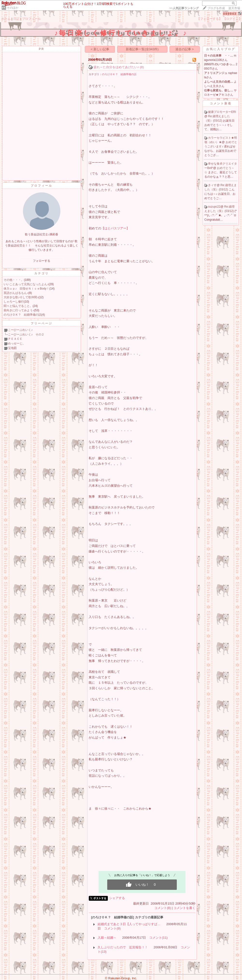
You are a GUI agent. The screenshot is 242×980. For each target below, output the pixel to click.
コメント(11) (158, 938)
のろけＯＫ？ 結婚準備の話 (22, 315)
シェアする (117, 898)
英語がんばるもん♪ (16, 293)
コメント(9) (112, 928)
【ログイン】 (232, 19)
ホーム (6, 19)
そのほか (13, 8)
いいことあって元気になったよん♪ (26, 284)
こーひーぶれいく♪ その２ (26, 334)
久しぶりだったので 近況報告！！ (123, 947)
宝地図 (12, 348)
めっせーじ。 (17, 343)
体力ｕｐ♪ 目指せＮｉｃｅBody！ (26, 289)
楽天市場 (234, 8)
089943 (230, 14)
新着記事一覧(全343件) (142, 49)
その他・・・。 (14, 280)
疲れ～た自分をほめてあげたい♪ (116, 67)
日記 (16, 19)
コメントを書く (184, 908)
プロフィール (31, 19)
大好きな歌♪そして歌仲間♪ (21, 297)
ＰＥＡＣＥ (15, 339)
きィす (212, 185)
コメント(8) (163, 908)
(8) (142, 67)
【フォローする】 (209, 19)
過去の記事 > (185, 49)
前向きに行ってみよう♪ (19, 310)
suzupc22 (214, 207)
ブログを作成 (216, 8)
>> (184, 8)
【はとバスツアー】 (115, 228)
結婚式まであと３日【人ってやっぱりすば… (129, 924)
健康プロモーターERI (222, 112)
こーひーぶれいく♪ (20, 330)
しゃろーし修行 (14, 302)
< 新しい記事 (100, 49)
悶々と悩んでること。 (18, 306)
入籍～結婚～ (107, 938)
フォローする (42, 261)
